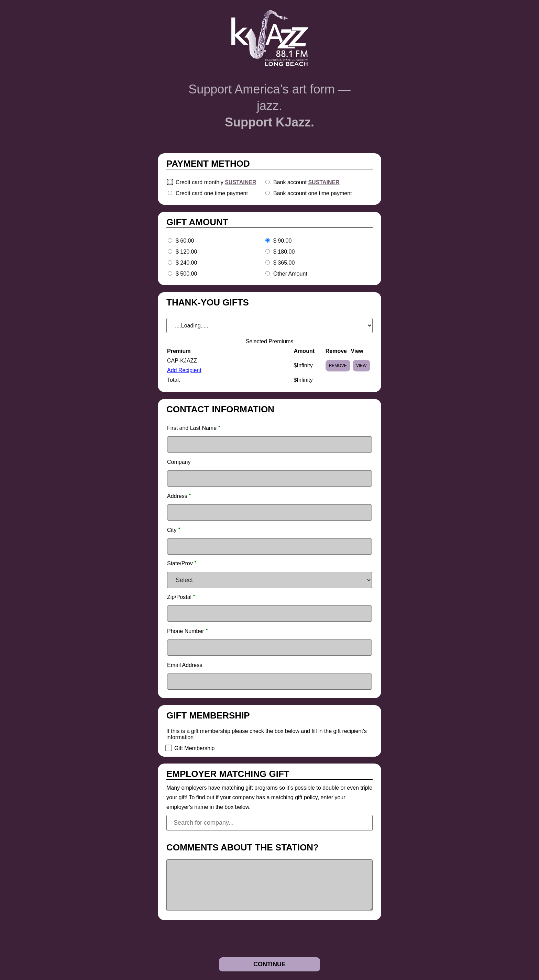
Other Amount (290, 274)
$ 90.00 (282, 241)
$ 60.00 (185, 241)
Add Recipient (184, 370)
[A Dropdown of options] (269, 326)
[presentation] (210, 940)
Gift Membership (194, 748)
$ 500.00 (186, 274)
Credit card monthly (216, 182)
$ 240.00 (186, 263)
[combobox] (269, 823)
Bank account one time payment (313, 193)
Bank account (306, 182)
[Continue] (269, 964)
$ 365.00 (284, 263)
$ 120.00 (186, 252)
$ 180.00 (284, 252)
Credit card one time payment (212, 193)
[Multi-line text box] (269, 885)
